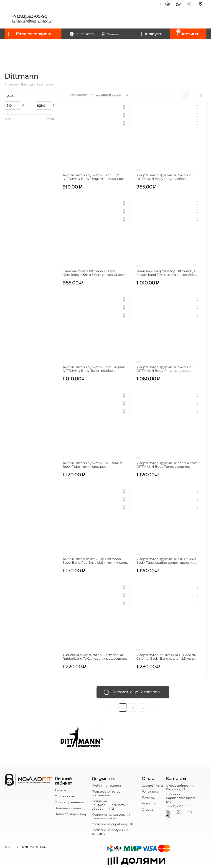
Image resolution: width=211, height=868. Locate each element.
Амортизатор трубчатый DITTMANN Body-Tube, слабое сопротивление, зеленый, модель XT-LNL (166, 561)
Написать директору (71, 814)
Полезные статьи (68, 808)
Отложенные (65, 796)
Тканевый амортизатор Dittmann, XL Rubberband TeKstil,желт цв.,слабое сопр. (167, 273)
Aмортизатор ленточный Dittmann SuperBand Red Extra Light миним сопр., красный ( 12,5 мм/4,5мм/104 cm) (96, 561)
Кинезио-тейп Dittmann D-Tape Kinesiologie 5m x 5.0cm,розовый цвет (94, 273)
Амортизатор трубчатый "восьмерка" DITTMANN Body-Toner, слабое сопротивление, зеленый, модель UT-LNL (94, 369)
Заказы (60, 790)
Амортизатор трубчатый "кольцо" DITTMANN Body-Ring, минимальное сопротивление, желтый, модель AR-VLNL (94, 177)
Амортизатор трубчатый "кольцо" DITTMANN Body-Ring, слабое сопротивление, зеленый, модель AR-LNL (168, 177)
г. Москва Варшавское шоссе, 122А (181, 798)
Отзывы (148, 809)
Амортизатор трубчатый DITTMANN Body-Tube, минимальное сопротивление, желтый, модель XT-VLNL (93, 465)
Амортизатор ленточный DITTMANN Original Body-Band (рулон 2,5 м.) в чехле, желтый (166, 657)
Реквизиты (150, 791)
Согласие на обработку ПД (112, 824)
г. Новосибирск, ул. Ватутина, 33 (180, 787)
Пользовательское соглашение (106, 793)
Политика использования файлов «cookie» (112, 816)
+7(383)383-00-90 (30, 16)
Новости (148, 803)
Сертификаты (152, 785)
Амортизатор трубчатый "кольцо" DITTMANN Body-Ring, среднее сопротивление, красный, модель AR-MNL (168, 369)
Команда (149, 797)
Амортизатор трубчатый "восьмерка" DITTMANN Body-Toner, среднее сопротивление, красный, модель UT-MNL (168, 465)
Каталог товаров (34, 34)
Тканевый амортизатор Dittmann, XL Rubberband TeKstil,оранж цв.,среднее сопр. (94, 657)
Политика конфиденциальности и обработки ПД (110, 805)
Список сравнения (69, 802)
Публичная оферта (106, 785)
